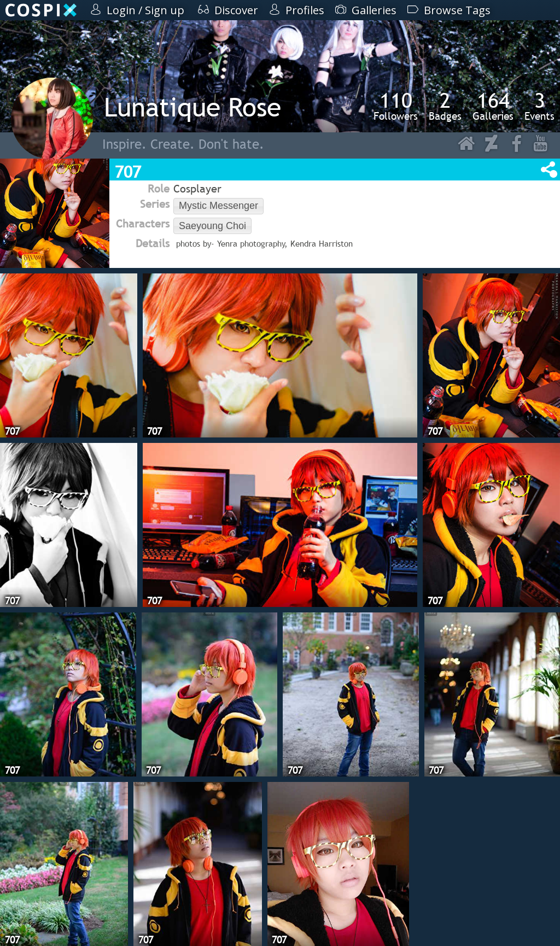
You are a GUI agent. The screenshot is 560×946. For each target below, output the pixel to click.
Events (539, 106)
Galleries (493, 106)
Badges (445, 106)
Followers (396, 106)
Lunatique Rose (192, 107)
